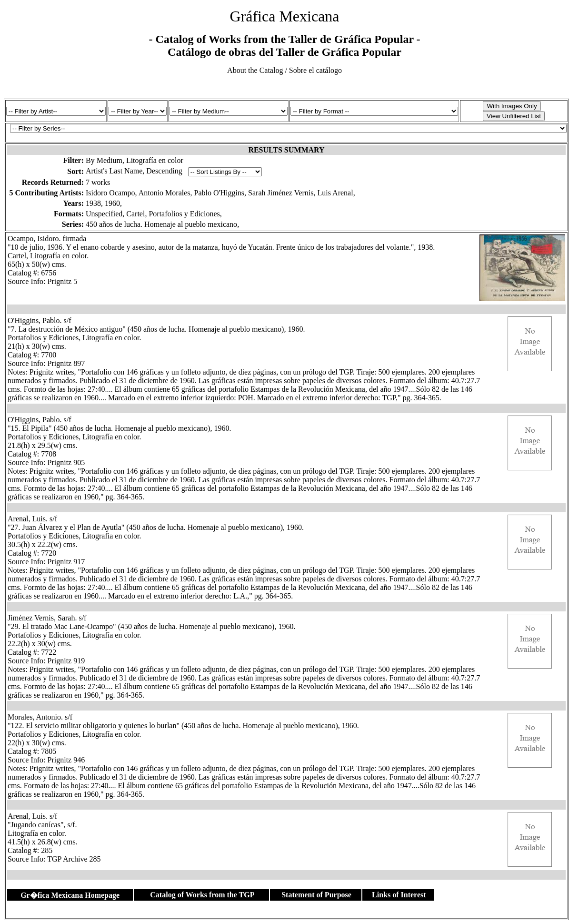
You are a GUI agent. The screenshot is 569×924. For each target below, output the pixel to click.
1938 (93, 203)
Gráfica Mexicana (284, 16)
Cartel (135, 214)
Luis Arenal (335, 193)
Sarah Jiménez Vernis (281, 193)
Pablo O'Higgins (220, 193)
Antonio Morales (165, 193)
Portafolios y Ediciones (184, 214)
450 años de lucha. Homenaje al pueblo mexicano (161, 224)
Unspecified (104, 214)
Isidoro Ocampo (110, 193)
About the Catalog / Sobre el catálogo (284, 70)
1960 (112, 203)
